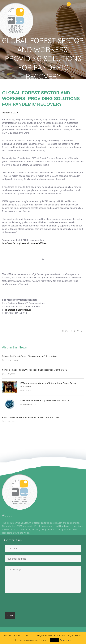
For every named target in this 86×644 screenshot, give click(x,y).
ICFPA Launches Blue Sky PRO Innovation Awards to (46, 400)
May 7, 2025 (26, 390)
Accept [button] (55, 640)
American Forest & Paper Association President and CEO (30, 417)
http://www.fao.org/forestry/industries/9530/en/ (25, 243)
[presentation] (26, 603)
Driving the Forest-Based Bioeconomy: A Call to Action (30, 356)
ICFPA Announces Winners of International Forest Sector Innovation (48, 385)
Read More (65, 640)
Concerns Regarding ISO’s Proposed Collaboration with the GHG (34, 370)
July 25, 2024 (8, 421)
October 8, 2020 (10, 113)
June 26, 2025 (9, 374)
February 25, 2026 (10, 360)
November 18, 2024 (28, 404)
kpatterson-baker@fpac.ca (18, 310)
